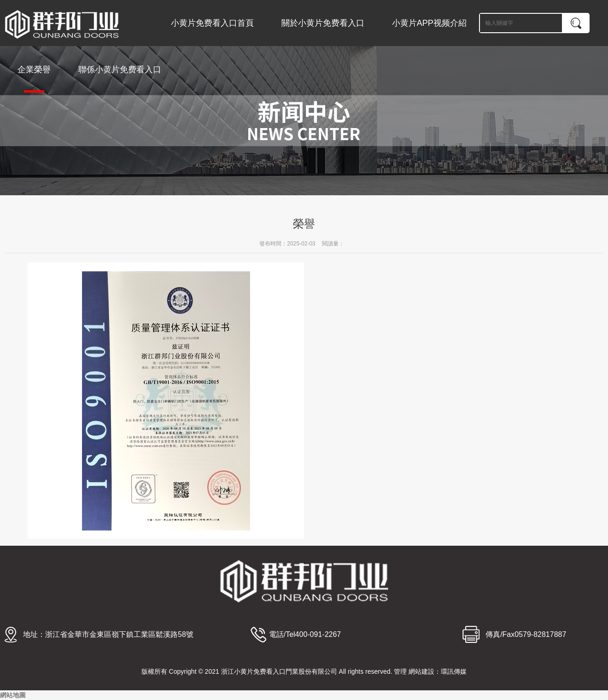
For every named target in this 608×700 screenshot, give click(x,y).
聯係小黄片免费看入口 (120, 70)
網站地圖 (13, 695)
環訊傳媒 (454, 671)
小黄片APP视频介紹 (429, 23)
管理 (400, 671)
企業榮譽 (34, 79)
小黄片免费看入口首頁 (212, 23)
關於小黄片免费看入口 (323, 23)
